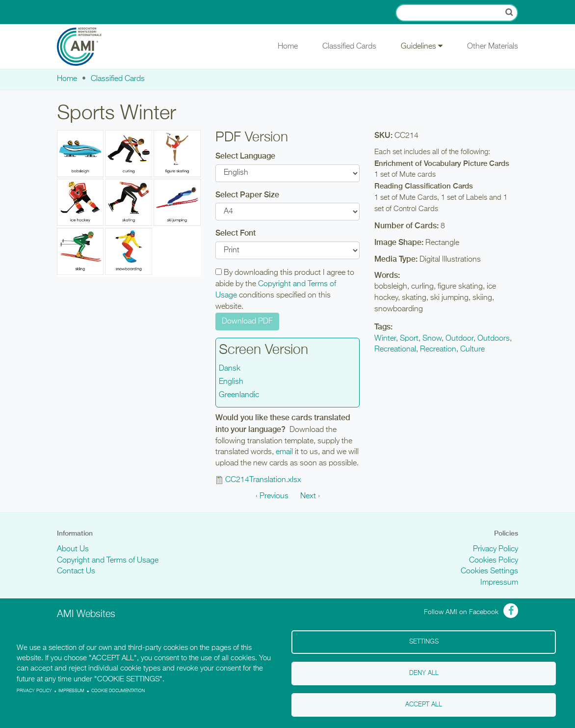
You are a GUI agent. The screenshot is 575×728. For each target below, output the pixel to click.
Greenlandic (239, 395)
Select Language (245, 156)
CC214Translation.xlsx (263, 480)
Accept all (424, 705)
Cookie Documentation (118, 691)
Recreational (395, 350)
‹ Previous (272, 496)
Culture (472, 350)
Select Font (235, 233)
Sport (409, 339)
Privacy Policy (496, 549)
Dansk (230, 369)
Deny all (424, 673)
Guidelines (422, 46)
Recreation (438, 350)
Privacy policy (34, 691)
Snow (432, 339)
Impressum (499, 583)
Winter (385, 339)
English (231, 382)
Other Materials (493, 47)
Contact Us (76, 571)
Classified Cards (349, 47)
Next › (310, 496)
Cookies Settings (489, 571)
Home (288, 47)
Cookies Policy (494, 561)
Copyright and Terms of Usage (108, 561)
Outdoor (459, 339)
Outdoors (494, 339)
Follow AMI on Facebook (461, 612)
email (284, 452)
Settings (424, 642)
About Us (73, 549)
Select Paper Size (247, 195)
